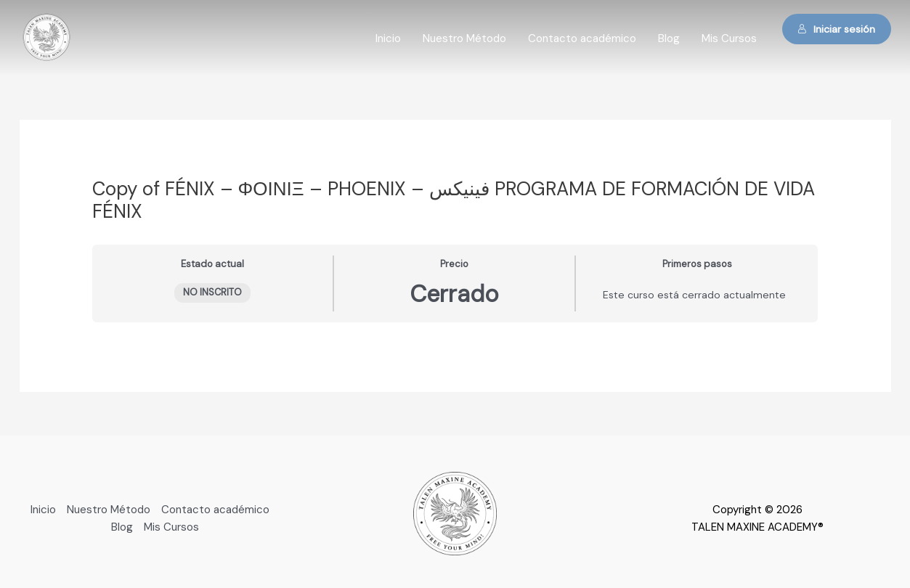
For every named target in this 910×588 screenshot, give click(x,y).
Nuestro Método (464, 38)
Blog (669, 38)
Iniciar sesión (836, 29)
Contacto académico (582, 38)
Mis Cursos (729, 38)
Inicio (388, 38)
